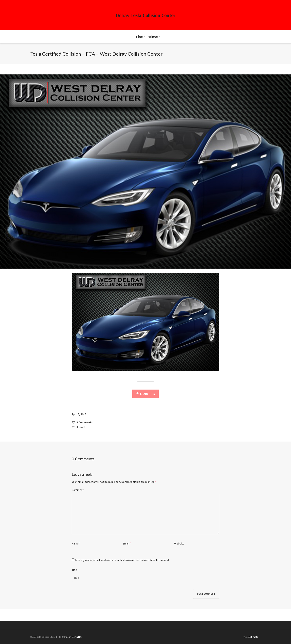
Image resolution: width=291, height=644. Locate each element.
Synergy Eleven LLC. (73, 637)
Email (126, 543)
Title (74, 570)
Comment (78, 490)
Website (179, 543)
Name (75, 543)
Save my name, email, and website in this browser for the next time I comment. (122, 560)
